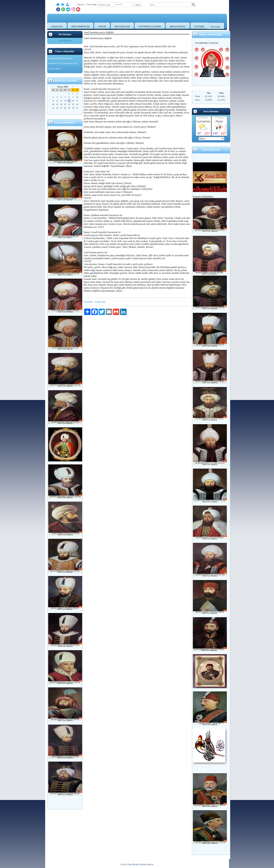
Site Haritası (65, 40)
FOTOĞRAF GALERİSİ (150, 26)
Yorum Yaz (100, 302)
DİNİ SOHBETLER (81, 26)
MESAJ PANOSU (178, 26)
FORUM (102, 26)
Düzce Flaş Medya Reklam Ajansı (137, 864)
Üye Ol (81, 4)
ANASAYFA (57, 26)
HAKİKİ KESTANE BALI (60, 58)
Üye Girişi (215, 27)
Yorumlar (88, 302)
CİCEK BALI (54, 69)
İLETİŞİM (199, 26)
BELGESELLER (122, 26)
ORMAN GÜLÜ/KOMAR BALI (63, 63)
